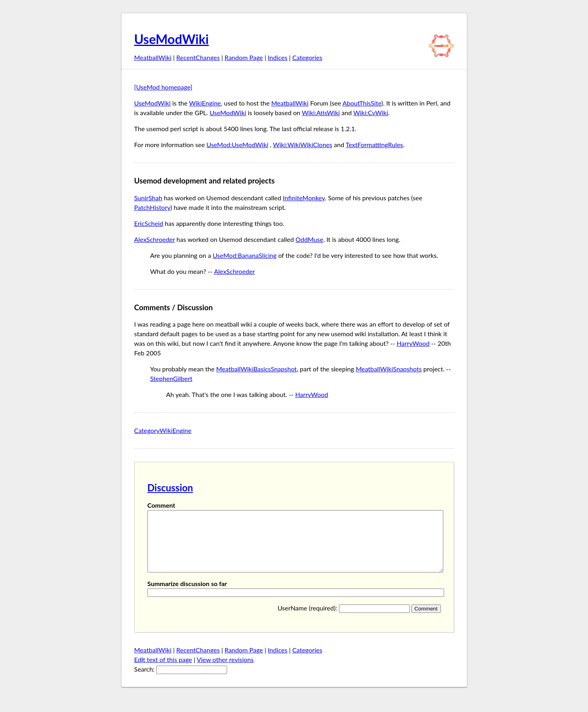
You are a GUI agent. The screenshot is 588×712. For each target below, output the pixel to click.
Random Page (244, 57)
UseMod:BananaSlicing (245, 255)
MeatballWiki (153, 57)
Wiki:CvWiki (371, 113)
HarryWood (413, 343)
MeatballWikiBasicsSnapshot (257, 369)
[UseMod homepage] (163, 87)
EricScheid (149, 223)
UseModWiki (172, 39)
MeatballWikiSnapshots (389, 369)
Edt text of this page (163, 671)
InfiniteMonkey (304, 198)
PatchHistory (152, 207)
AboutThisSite (362, 103)
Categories (307, 57)
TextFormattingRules (375, 145)
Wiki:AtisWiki (321, 113)
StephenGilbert (171, 378)
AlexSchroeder (155, 239)
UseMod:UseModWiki (238, 145)
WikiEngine (205, 103)
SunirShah (148, 198)
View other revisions (225, 671)
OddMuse (309, 239)
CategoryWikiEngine (163, 430)
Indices (278, 57)
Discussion (170, 488)
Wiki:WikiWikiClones (303, 145)
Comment (161, 505)
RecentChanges (198, 57)
